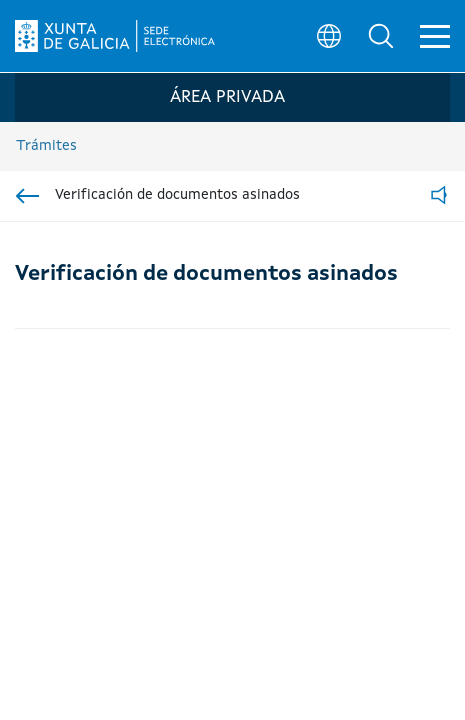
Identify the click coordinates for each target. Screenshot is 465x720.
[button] (381, 36)
